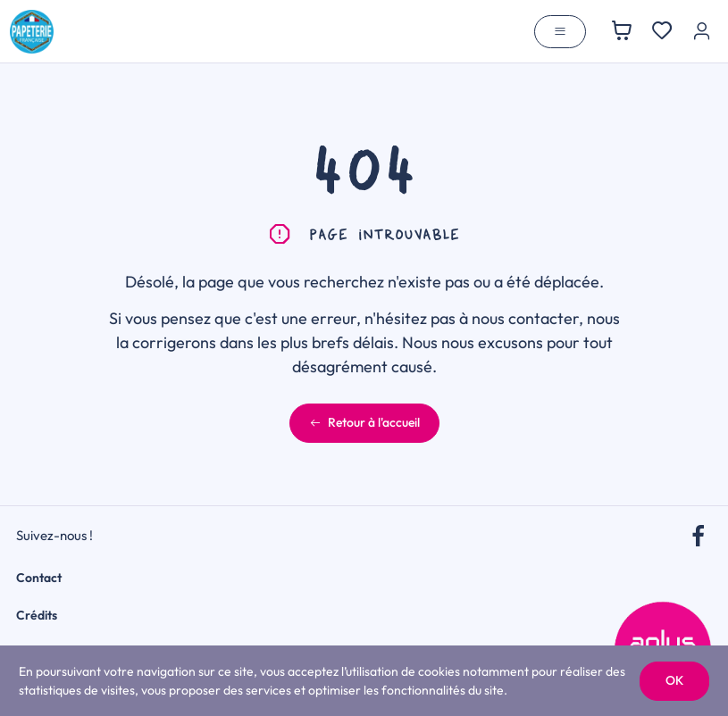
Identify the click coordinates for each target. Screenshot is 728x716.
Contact (39, 578)
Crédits (37, 615)
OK (674, 680)
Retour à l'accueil (364, 422)
